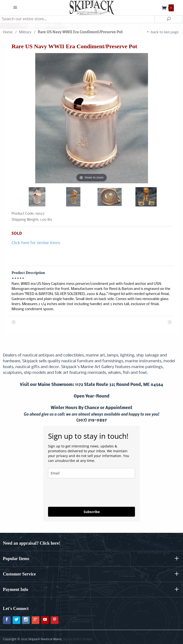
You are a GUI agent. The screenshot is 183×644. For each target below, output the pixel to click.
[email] (91, 473)
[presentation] (85, 493)
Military (25, 32)
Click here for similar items (36, 243)
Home (8, 32)
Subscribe (92, 512)
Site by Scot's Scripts (77, 639)
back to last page (163, 32)
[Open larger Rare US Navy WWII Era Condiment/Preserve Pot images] (91, 118)
